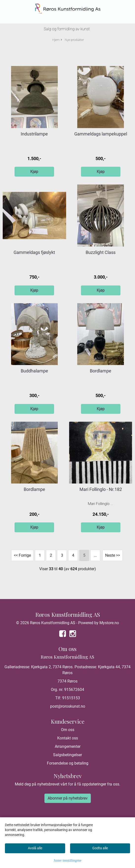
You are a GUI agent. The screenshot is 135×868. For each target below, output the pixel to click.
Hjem (56, 40)
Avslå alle (35, 848)
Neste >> (113, 555)
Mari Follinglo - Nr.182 (101, 489)
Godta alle (100, 848)
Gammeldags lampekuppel (101, 134)
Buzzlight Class (101, 252)
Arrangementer (68, 746)
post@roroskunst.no (68, 706)
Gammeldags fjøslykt (34, 252)
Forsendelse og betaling (68, 763)
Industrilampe (34, 134)
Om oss (68, 730)
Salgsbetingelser (67, 755)
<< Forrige (22, 555)
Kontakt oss (68, 738)
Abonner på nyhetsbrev (68, 798)
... (95, 555)
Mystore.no (109, 623)
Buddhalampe (34, 371)
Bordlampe (101, 371)
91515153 (71, 698)
